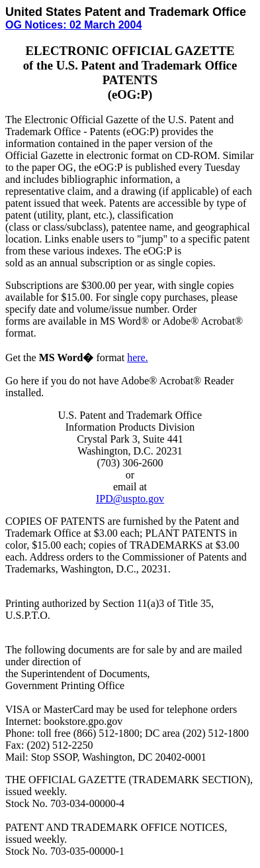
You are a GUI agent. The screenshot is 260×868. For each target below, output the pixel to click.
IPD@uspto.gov (130, 499)
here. (138, 357)
